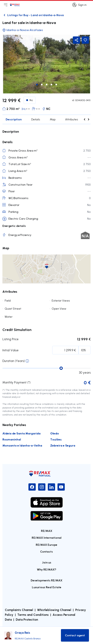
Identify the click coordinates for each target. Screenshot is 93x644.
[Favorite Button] (85, 40)
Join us (47, 562)
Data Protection (27, 619)
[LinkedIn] (51, 487)
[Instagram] (42, 487)
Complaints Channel (19, 610)
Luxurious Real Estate (47, 587)
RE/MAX (47, 531)
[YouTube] (61, 487)
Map (53, 119)
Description (14, 119)
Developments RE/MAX (46, 580)
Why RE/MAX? (47, 569)
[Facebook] (32, 487)
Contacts (46, 551)
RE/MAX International (47, 538)
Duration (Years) (14, 361)
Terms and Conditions (33, 615)
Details (36, 119)
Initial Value (10, 350)
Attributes (72, 119)
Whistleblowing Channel (54, 610)
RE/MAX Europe (46, 545)
